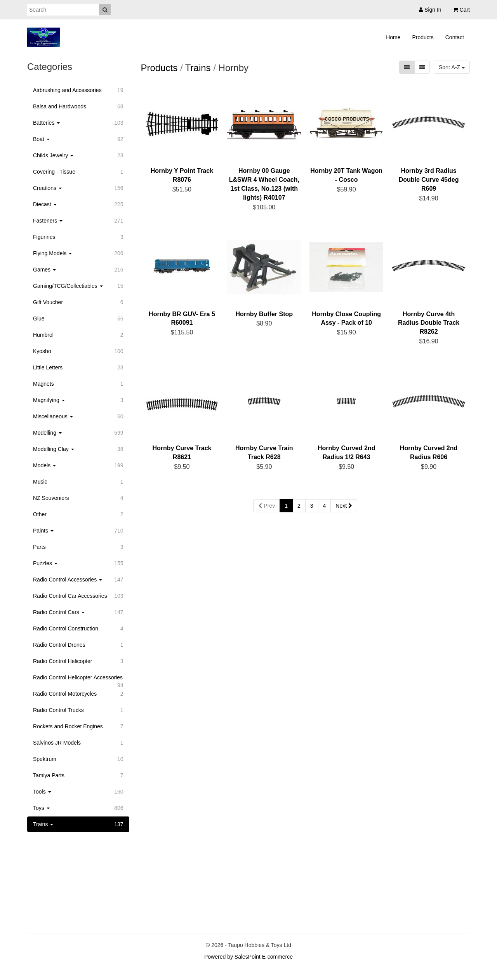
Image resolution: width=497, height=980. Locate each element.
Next (344, 506)
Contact (455, 37)
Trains (198, 68)
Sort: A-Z (452, 67)
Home (393, 37)
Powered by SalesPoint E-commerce (248, 957)
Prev (267, 506)
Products (423, 37)
